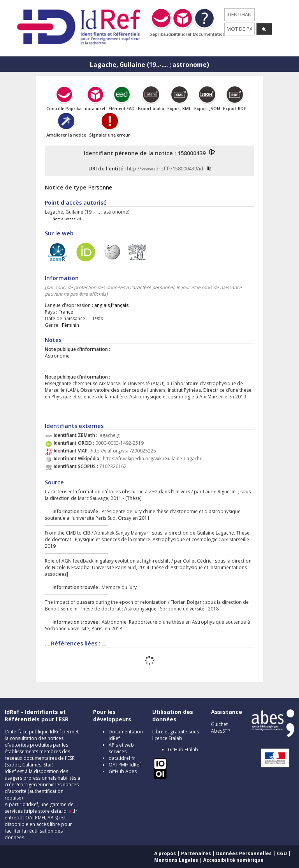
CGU (282, 853)
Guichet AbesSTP (221, 728)
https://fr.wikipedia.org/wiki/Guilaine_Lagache (153, 459)
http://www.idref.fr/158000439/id (165, 168)
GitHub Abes (123, 771)
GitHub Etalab (183, 750)
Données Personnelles (244, 853)
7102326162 (113, 466)
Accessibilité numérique (233, 860)
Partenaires (196, 853)
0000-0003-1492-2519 (120, 443)
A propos (165, 853)
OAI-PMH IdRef (125, 765)
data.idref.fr (122, 758)
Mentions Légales (176, 860)
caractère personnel (152, 287)
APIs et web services (121, 748)
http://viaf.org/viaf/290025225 (123, 451)
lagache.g (109, 435)
